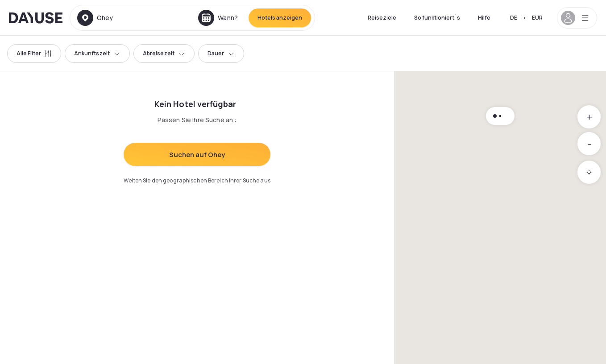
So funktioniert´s (437, 18)
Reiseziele (382, 18)
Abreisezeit (164, 53)
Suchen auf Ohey (197, 155)
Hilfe (484, 18)
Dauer (221, 53)
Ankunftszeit (97, 53)
